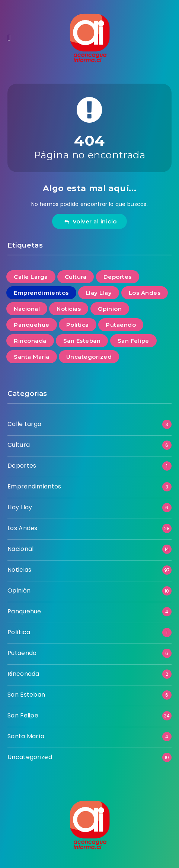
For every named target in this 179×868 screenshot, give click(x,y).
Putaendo (22, 653)
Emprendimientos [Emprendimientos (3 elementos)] (41, 293)
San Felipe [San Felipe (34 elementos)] (133, 341)
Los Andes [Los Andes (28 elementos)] (145, 293)
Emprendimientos (34, 486)
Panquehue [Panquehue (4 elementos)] (32, 325)
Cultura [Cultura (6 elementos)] (76, 277)
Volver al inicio (90, 221)
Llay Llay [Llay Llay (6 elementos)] (99, 293)
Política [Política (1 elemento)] (78, 325)
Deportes (22, 466)
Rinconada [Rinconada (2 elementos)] (30, 341)
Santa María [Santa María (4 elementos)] (32, 357)
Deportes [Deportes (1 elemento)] (118, 277)
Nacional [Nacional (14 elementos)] (27, 309)
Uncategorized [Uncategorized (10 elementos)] (89, 357)
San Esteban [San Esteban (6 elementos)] (82, 341)
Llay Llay (20, 507)
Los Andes (23, 528)
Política (19, 632)
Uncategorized (30, 757)
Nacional (20, 549)
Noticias (19, 570)
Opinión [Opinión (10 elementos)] (110, 309)
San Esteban (26, 695)
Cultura (19, 445)
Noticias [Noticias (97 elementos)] (69, 309)
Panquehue (24, 611)
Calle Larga (24, 424)
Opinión (19, 591)
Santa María (26, 736)
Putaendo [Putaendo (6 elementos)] (121, 325)
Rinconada (23, 674)
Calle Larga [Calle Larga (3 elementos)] (31, 277)
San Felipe (23, 715)
